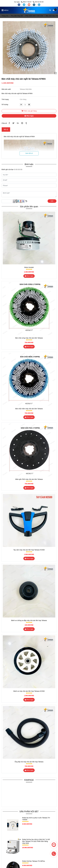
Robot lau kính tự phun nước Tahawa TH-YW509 (36, 819)
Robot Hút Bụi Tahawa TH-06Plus (34, 861)
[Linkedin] (18, 123)
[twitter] (24, 5)
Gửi (52, 201)
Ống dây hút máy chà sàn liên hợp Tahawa (29, 762)
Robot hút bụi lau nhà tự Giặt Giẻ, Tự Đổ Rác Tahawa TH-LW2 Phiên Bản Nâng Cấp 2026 (36, 841)
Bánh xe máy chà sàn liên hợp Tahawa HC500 (29, 691)
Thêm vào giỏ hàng (29, 111)
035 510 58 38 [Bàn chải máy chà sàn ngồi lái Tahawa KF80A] (38, 2)
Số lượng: (5, 104)
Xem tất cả (29, 153)
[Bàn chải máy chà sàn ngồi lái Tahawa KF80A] (29, 10)
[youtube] (29, 5)
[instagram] (34, 5)
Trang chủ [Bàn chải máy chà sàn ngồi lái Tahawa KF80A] (5, 16)
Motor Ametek (29, 267)
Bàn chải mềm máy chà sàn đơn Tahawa (29, 409)
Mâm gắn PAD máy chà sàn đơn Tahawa (29, 479)
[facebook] (19, 5)
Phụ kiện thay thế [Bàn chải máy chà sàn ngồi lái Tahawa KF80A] (17, 16)
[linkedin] (39, 5)
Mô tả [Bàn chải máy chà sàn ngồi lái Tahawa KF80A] (6, 129)
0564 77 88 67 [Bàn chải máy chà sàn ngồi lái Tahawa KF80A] (26, 2)
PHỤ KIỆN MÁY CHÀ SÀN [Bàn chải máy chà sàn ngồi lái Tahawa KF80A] (34, 16)
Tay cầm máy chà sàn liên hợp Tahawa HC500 (29, 550)
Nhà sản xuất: (6, 89)
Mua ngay (29, 116)
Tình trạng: (5, 99)
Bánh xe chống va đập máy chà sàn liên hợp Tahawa (29, 620)
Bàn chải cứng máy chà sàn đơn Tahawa (29, 338)
